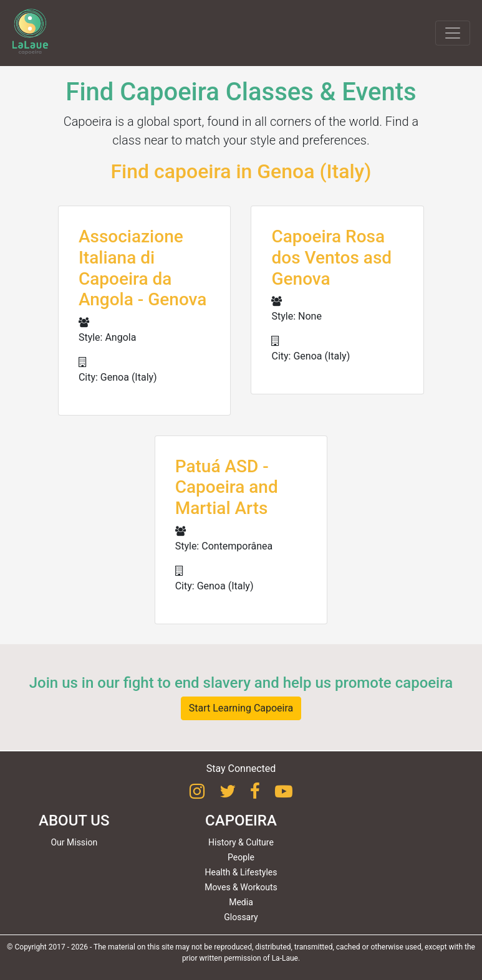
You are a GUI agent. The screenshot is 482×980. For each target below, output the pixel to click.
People (241, 857)
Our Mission (74, 842)
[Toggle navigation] (453, 33)
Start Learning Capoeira (241, 708)
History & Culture (241, 842)
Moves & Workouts (241, 887)
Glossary (241, 917)
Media (241, 902)
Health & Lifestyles (241, 872)
